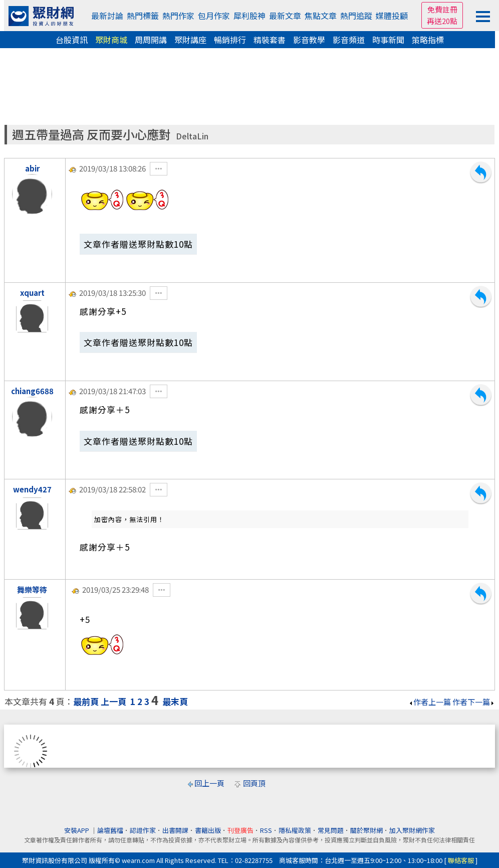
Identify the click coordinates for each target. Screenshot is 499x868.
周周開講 (151, 40)
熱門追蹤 (356, 16)
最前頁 (86, 701)
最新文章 (285, 16)
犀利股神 (249, 16)
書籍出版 (208, 830)
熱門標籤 (143, 16)
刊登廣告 (240, 830)
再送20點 (442, 21)
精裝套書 (270, 40)
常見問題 (331, 830)
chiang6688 (32, 391)
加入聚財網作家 (412, 830)
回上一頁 (209, 783)
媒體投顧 (392, 16)
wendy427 (32, 489)
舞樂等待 (32, 589)
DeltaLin (192, 136)
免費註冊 (442, 9)
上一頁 (113, 701)
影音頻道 (349, 40)
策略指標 (428, 40)
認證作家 (143, 830)
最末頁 (175, 701)
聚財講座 (190, 40)
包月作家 (214, 16)
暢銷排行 (230, 40)
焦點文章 (321, 16)
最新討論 (107, 16)
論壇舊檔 (110, 830)
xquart (32, 293)
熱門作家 (178, 16)
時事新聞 (388, 40)
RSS (266, 830)
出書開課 (175, 830)
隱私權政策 (295, 830)
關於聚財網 (366, 830)
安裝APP (77, 830)
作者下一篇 (474, 702)
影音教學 (309, 40)
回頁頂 (254, 783)
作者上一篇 (430, 702)
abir (32, 168)
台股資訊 (72, 40)
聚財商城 (111, 40)
